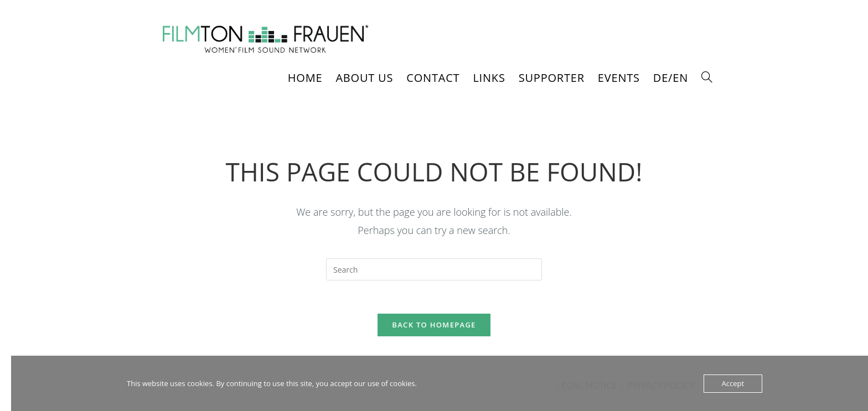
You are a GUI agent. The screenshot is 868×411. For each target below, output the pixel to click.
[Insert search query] (434, 269)
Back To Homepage (434, 325)
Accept (733, 383)
